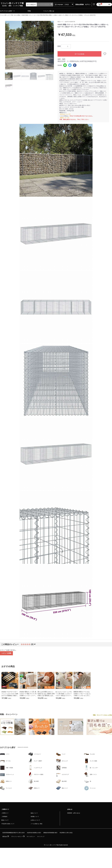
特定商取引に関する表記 (66, 833)
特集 (29, 11)
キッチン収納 (90, 761)
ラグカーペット (7, 775)
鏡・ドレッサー (91, 768)
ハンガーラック (35, 768)
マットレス (6, 788)
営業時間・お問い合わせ (74, 813)
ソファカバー (34, 754)
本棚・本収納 (6, 768)
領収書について (35, 817)
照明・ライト (90, 775)
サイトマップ (41, 837)
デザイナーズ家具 (36, 775)
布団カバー (34, 788)
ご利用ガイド (5, 813)
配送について (5, 820)
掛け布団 (33, 781)
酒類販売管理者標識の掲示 (50, 833)
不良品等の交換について (8, 824)
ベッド (61, 754)
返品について (34, 813)
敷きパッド (62, 788)
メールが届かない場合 (37, 824)
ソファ (5, 754)
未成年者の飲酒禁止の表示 (34, 833)
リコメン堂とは (49, 11)
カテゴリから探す (6, 11)
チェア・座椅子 (35, 761)
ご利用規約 (4, 817)
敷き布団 (61, 781)
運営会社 (6, 837)
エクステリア (62, 775)
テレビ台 (89, 754)
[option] (29, 45)
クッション (90, 788)
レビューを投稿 (6, 653)
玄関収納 (61, 768)
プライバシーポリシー (18, 837)
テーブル (5, 761)
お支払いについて (35, 820)
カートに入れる (79, 54)
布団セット (6, 781)
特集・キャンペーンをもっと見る (103, 715)
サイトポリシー (31, 837)
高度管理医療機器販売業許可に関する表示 (14, 833)
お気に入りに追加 (105, 54)
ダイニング (62, 761)
